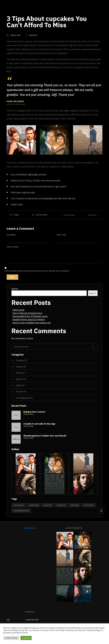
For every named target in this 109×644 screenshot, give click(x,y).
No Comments (42, 215)
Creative (20, 360)
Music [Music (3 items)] (48, 505)
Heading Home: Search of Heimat (29, 319)
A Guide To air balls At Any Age (39, 424)
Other (19, 385)
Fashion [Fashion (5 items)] (34, 505)
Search (15, 289)
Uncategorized (23, 398)
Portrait (20, 392)
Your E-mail (61, 235)
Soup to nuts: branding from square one (32, 323)
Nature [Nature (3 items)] (61, 505)
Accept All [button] (26, 638)
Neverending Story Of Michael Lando (30, 316)
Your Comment (13, 247)
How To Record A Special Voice (27, 313)
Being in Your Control (34, 412)
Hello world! (18, 310)
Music (19, 373)
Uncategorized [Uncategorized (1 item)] (21, 511)
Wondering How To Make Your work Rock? (45, 436)
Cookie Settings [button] (11, 638)
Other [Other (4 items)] (75, 505)
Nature (19, 379)
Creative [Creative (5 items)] (19, 505)
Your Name (11, 235)
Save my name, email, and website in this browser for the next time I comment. (37, 271)
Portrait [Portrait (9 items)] (89, 505)
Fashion (20, 367)
